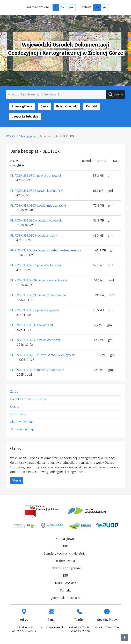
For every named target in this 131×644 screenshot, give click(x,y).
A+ (62, 7)
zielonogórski (57, 295)
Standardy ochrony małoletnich (66, 554)
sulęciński (54, 265)
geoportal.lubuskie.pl (66, 598)
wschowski (54, 340)
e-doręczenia (65, 561)
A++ (71, 7)
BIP (65, 546)
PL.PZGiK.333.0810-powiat (29, 310)
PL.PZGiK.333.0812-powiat (28, 340)
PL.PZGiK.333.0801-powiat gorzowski (36, 176)
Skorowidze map (22, 422)
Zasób (14, 392)
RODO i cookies (66, 583)
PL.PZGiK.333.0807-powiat (28, 265)
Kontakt (92, 106)
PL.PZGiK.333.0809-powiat (28, 295)
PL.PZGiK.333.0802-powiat (29, 191)
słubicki (53, 236)
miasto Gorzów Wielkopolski (56, 355)
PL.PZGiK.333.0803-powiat (28, 206)
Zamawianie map (22, 429)
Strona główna (22, 106)
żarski (50, 325)
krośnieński (55, 191)
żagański (53, 310)
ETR (65, 576)
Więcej (17, 480)
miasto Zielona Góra (51, 370)
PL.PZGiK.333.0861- (24, 355)
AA (97, 7)
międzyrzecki (57, 206)
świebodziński (57, 280)
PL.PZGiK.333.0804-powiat (28, 220)
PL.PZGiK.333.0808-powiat (28, 280)
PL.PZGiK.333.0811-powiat (28, 325)
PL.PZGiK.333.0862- (24, 370)
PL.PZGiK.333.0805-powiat (28, 236)
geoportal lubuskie (25, 116)
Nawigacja (28, 136)
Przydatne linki (67, 106)
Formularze (18, 414)
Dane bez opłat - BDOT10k (28, 399)
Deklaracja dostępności (66, 568)
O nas (44, 106)
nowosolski (55, 220)
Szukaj (116, 94)
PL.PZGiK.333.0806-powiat (28, 250)
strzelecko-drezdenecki (64, 250)
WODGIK (12, 136)
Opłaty (15, 407)
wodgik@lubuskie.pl (52, 627)
